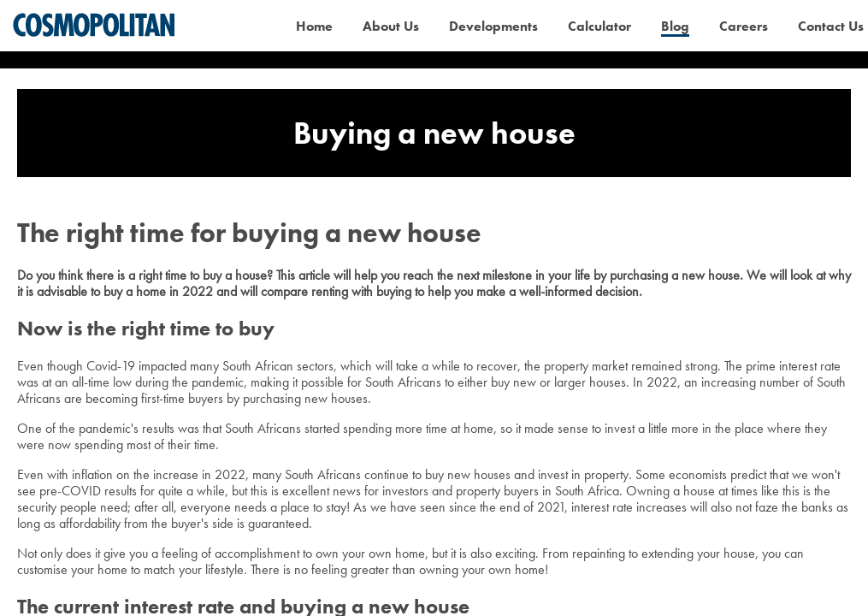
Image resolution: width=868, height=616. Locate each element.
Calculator (599, 26)
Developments (493, 26)
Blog (675, 26)
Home (314, 26)
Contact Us (831, 26)
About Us (391, 26)
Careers (744, 26)
